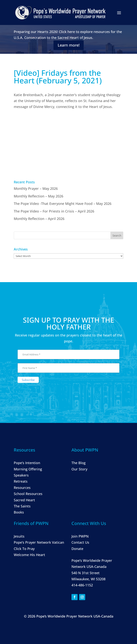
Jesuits (19, 536)
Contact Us (80, 542)
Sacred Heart (24, 500)
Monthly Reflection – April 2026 (39, 219)
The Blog (79, 463)
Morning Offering (28, 469)
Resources (22, 488)
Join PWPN (80, 536)
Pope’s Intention (27, 463)
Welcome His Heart (29, 555)
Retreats (21, 481)
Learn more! (69, 45)
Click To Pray (24, 549)
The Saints (22, 506)
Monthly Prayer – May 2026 (36, 188)
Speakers (21, 475)
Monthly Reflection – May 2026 (39, 196)
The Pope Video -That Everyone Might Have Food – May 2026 (63, 204)
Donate (77, 549)
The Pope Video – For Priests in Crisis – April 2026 (54, 211)
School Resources (28, 494)
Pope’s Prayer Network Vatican (39, 542)
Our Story (79, 469)
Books (19, 512)
